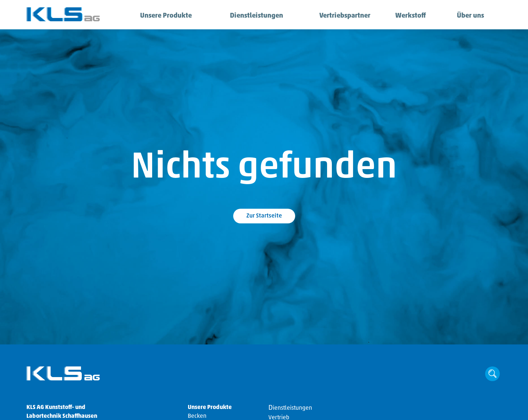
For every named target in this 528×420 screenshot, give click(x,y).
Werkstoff (408, 16)
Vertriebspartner (340, 16)
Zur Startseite (264, 216)
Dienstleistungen (251, 16)
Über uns (468, 16)
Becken (197, 416)
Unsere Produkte (161, 16)
